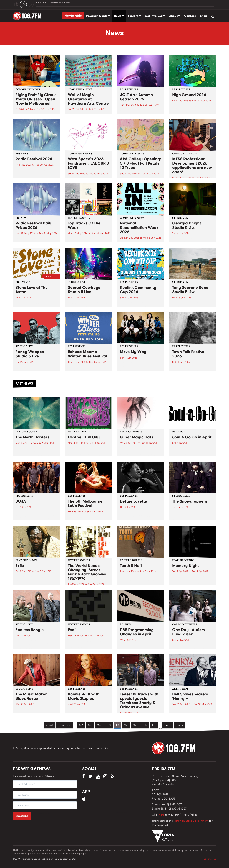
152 (126, 725)
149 (99, 725)
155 (154, 725)
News (119, 16)
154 (145, 725)
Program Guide (98, 16)
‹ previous (64, 725)
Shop (203, 16)
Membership (73, 16)
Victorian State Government (191, 821)
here (162, 815)
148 (90, 725)
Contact (190, 16)
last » (180, 725)
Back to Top (210, 859)
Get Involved (155, 16)
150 (109, 725)
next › (168, 725)
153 (135, 725)
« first (50, 725)
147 (81, 725)
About (175, 16)
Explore (134, 16)
